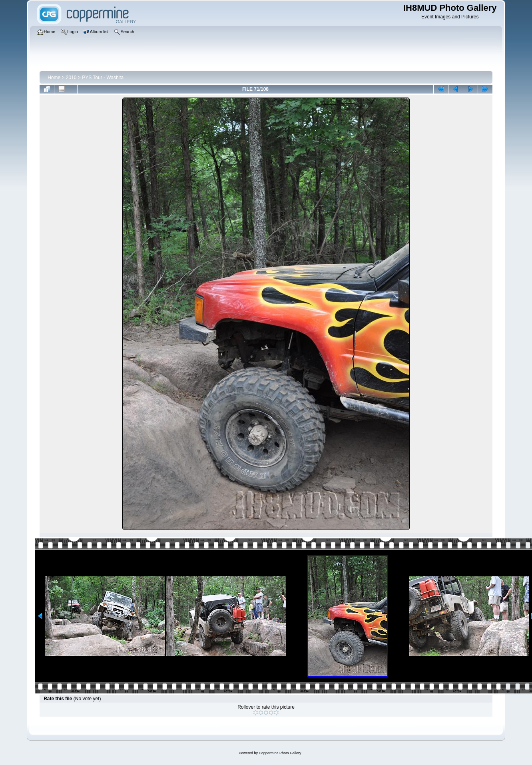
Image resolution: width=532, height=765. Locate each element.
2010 (71, 78)
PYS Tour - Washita (103, 78)
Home (54, 78)
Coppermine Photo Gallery (280, 753)
